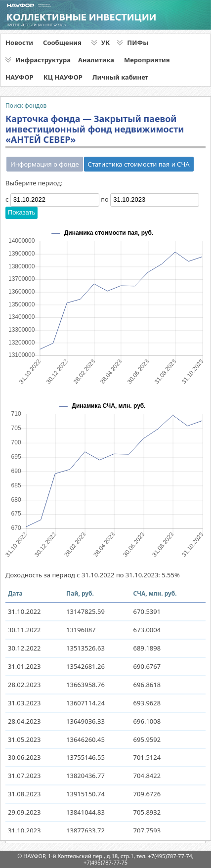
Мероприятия (147, 60)
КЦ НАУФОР (63, 77)
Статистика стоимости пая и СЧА (139, 164)
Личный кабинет (120, 77)
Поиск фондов (26, 106)
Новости (19, 43)
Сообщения (62, 43)
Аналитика (96, 60)
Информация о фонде (45, 164)
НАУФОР (20, 77)
